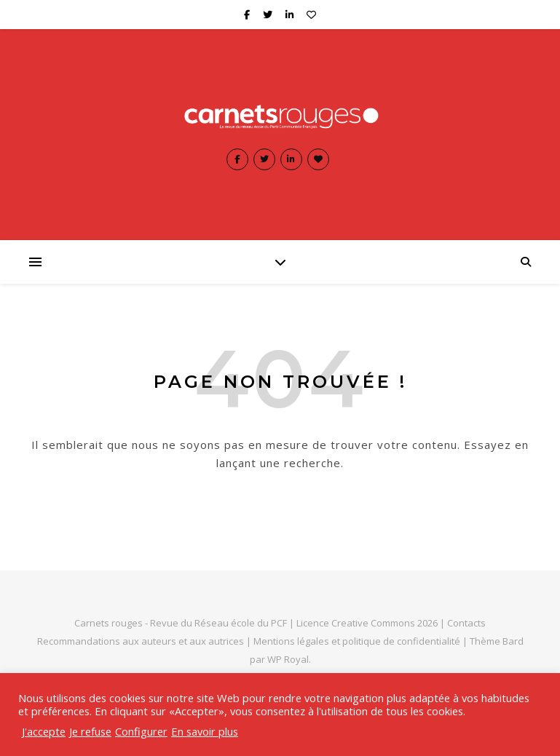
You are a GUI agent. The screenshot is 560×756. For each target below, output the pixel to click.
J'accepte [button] (44, 731)
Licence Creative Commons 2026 (367, 623)
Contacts (466, 623)
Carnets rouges (109, 623)
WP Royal (288, 659)
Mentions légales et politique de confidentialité (358, 641)
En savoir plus (205, 731)
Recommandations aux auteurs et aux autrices (141, 641)
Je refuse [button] (90, 731)
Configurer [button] (141, 731)
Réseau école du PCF (241, 623)
